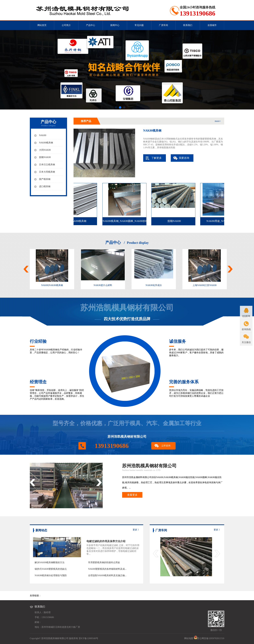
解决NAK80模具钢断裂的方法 (50, 562)
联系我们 (188, 25)
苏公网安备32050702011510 (211, 638)
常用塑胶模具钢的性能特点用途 (104, 562)
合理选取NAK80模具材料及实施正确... (107, 575)
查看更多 (132, 495)
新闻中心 (115, 25)
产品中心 (91, 25)
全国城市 (212, 25)
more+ (218, 121)
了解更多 (156, 158)
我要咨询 (184, 158)
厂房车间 (163, 25)
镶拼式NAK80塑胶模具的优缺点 (51, 569)
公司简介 (66, 25)
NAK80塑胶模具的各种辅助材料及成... (107, 569)
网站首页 (42, 25)
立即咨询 (166, 446)
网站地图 (189, 638)
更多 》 (136, 530)
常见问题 (139, 25)
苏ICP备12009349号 (88, 638)
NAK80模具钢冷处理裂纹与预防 (51, 575)
